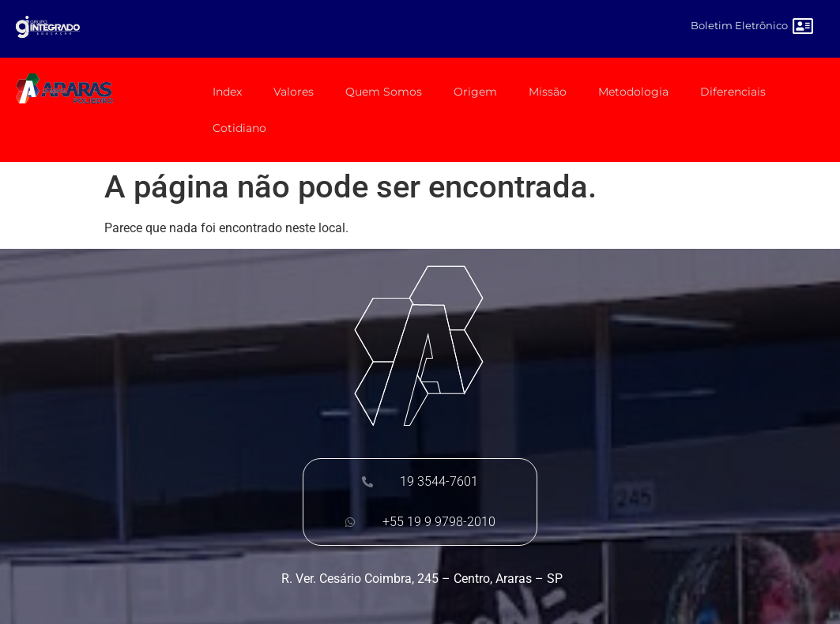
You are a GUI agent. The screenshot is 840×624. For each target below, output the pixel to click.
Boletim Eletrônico (739, 25)
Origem (475, 92)
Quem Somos (384, 92)
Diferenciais (733, 92)
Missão (548, 92)
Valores (294, 92)
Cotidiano (239, 128)
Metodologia (633, 92)
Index (227, 92)
